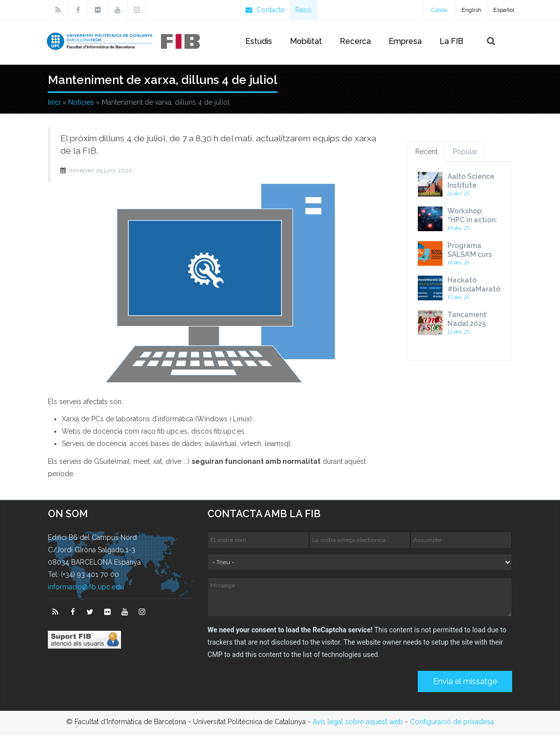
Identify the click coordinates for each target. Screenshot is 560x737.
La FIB (451, 41)
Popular (465, 154)
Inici (54, 104)
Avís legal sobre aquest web (358, 723)
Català (439, 10)
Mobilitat (306, 41)
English (472, 10)
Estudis (259, 41)
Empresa (405, 41)
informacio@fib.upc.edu (86, 588)
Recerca (355, 41)
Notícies (81, 104)
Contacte (265, 10)
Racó (303, 10)
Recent (426, 154)
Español (504, 10)
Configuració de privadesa (452, 723)
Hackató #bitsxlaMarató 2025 (474, 291)
